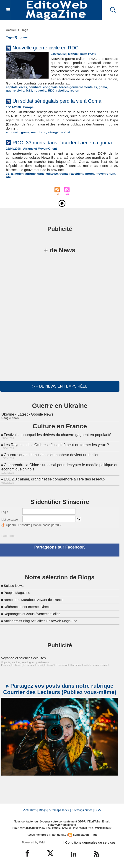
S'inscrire (23, 526)
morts (86, 180)
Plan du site (58, 835)
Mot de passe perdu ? (44, 526)
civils (22, 87)
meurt (34, 132)
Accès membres (38, 835)
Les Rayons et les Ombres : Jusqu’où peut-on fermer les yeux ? (55, 447)
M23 (18, 91)
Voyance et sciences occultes (22, 659)
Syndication (80, 835)
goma (99, 87)
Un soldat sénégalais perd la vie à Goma (62, 101)
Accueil (11, 30)
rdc (42, 132)
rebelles (50, 91)
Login (5, 513)
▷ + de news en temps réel (60, 389)
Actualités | (31, 810)
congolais (48, 87)
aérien (18, 180)
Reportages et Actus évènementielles (34, 614)
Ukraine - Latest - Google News (27, 417)
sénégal (52, 132)
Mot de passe (10, 521)
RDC (39, 91)
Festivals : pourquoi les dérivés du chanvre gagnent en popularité (56, 437)
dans (39, 180)
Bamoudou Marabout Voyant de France (35, 600)
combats (34, 87)
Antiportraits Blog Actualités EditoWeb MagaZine (43, 622)
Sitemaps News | (82, 810)
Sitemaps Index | (60, 810)
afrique (30, 180)
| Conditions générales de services (88, 842)
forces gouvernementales (75, 87)
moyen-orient (101, 180)
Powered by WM (33, 842)
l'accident (74, 180)
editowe (50, 180)
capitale (11, 87)
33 (8, 180)
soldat (63, 132)
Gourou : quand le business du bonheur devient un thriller (50, 457)
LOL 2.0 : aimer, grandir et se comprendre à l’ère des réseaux (53, 481)
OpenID (11, 526)
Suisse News (14, 586)
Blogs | (44, 810)
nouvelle (28, 91)
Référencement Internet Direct (28, 607)
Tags (25, 30)
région (62, 91)
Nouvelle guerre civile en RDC (49, 47)
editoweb (12, 132)
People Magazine (18, 593)
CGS (97, 810)
